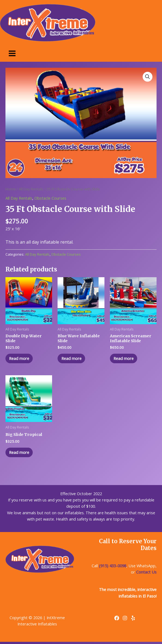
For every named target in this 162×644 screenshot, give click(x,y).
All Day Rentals (31, 189)
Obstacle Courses (50, 198)
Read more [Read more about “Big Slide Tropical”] (21, 454)
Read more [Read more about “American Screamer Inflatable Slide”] (125, 359)
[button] (148, 77)
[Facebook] (117, 620)
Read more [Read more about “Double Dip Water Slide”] (21, 359)
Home (11, 189)
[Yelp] (133, 620)
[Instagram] (125, 620)
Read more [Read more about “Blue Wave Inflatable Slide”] (73, 359)
